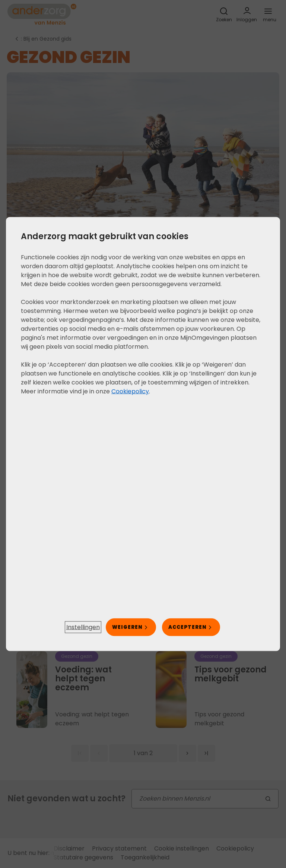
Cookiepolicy (130, 391)
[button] (83, 627)
